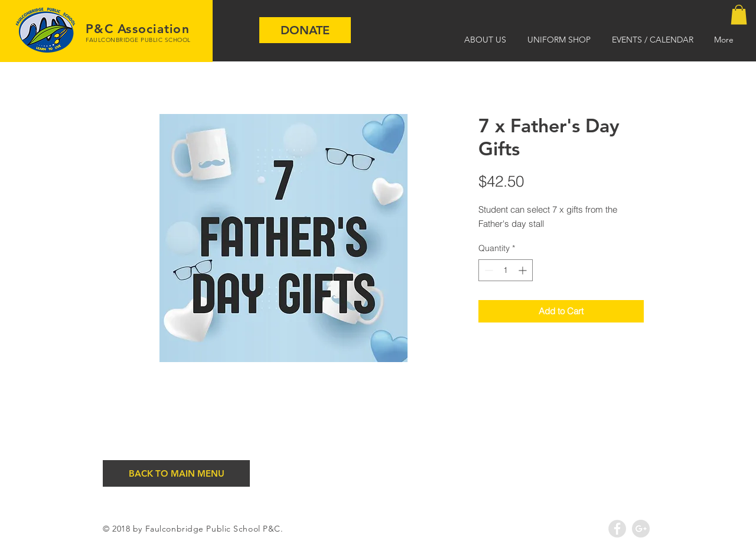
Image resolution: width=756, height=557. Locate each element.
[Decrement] (488, 270)
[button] (739, 14)
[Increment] (524, 270)
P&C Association (138, 29)
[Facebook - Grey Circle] (617, 529)
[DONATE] (305, 30)
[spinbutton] (506, 270)
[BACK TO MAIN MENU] (176, 473)
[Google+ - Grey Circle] (641, 529)
